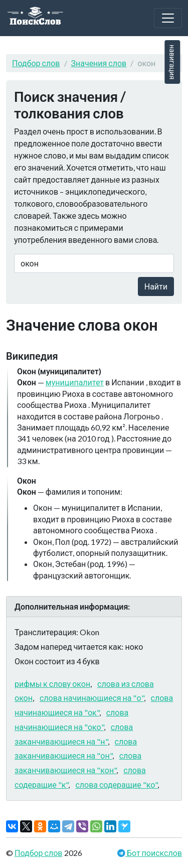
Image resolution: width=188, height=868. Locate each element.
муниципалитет (75, 382)
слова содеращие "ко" (116, 784)
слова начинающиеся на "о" (92, 698)
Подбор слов (36, 63)
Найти (156, 286)
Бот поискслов (154, 853)
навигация (172, 62)
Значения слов (99, 63)
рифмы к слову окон (52, 684)
